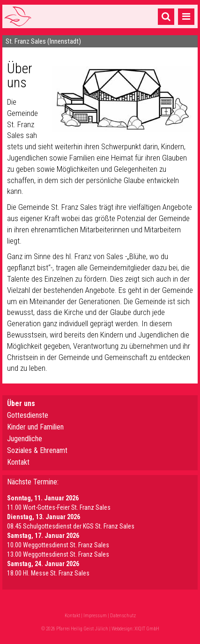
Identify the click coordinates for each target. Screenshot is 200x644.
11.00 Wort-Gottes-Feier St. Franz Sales (59, 507)
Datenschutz (123, 616)
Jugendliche (25, 439)
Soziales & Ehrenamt (37, 450)
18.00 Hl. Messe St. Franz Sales (48, 573)
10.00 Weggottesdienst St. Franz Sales (58, 545)
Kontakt (18, 462)
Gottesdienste (28, 415)
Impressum (95, 616)
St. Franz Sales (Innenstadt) (43, 41)
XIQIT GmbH (147, 629)
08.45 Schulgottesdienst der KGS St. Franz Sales (71, 526)
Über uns (21, 403)
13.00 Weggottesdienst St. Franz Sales (58, 554)
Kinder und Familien (35, 427)
